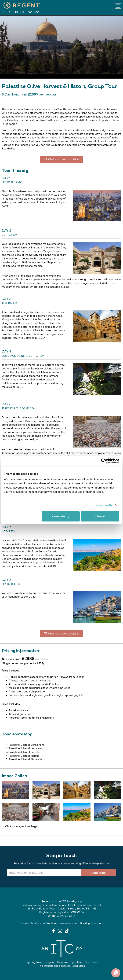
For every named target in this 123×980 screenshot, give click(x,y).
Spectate (76, 962)
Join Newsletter (68, 923)
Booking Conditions (92, 923)
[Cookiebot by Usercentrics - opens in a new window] (104, 461)
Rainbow (63, 962)
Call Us (11, 12)
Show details (104, 505)
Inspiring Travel (34, 962)
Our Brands (91, 962)
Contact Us (26, 923)
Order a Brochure (46, 923)
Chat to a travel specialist (61, 159)
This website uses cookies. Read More (61, 966)
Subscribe (99, 873)
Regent (50, 962)
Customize (61, 516)
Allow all (100, 516)
